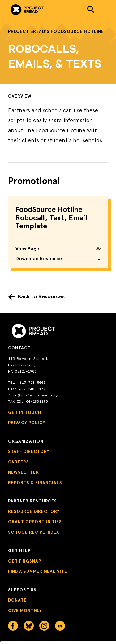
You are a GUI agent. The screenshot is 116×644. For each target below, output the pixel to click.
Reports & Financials (35, 483)
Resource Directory (34, 512)
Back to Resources (41, 296)
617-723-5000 (32, 383)
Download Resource (58, 259)
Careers (19, 462)
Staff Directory (29, 451)
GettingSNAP (25, 561)
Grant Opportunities (35, 522)
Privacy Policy (27, 423)
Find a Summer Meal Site (38, 571)
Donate (17, 600)
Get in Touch (25, 412)
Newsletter (24, 472)
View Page (58, 249)
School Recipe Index (34, 532)
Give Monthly (25, 611)
